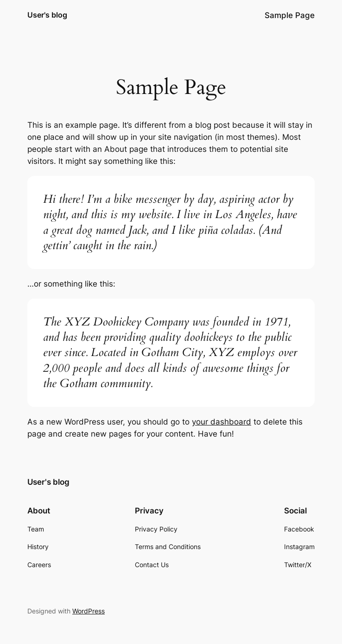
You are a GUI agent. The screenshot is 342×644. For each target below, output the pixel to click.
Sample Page (290, 15)
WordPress (89, 611)
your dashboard (222, 422)
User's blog (47, 15)
